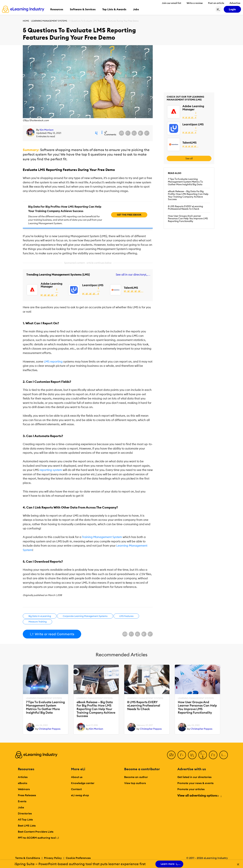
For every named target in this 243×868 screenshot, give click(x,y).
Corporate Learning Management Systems (85, 616)
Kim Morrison (47, 130)
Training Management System (102, 537)
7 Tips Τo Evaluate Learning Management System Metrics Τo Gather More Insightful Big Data (185, 182)
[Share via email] (141, 133)
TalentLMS (131, 288)
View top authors (135, 783)
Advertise (235, 3)
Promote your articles (191, 789)
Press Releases (27, 795)
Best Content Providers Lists (36, 832)
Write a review (195, 3)
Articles (23, 777)
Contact (76, 789)
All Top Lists (25, 819)
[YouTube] (203, 755)
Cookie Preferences (78, 858)
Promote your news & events (195, 783)
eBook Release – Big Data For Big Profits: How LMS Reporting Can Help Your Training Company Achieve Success (188, 195)
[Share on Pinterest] (147, 133)
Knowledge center (83, 783)
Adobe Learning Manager (51, 285)
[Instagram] (224, 755)
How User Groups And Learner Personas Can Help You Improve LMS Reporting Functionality (188, 219)
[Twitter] (182, 755)
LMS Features (126, 616)
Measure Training (38, 622)
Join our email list (172, 3)
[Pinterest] (213, 755)
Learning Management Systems (49, 21)
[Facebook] (171, 755)
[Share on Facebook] (122, 133)
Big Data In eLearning (40, 616)
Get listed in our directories (194, 777)
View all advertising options (199, 795)
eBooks (23, 783)
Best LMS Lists (27, 826)
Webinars (24, 789)
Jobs (21, 807)
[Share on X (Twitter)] (128, 133)
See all (189, 158)
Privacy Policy (53, 858)
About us (77, 777)
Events (22, 801)
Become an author (136, 777)
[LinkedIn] (192, 755)
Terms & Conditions (28, 858)
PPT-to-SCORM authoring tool (38, 838)
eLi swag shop (80, 795)
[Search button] (218, 9)
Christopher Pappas (50, 729)
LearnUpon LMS (93, 285)
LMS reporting (53, 362)
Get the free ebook (129, 215)
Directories (25, 813)
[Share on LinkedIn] (134, 133)
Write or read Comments (52, 634)
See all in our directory (132, 275)
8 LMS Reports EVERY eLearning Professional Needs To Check (185, 208)
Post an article (216, 3)
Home (26, 21)
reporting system (51, 470)
